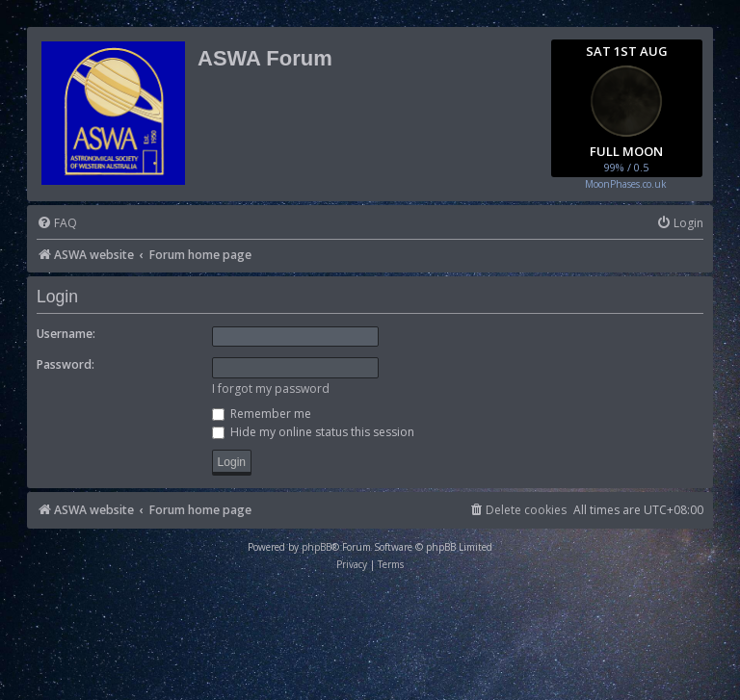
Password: (66, 364)
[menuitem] (57, 224)
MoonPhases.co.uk (626, 184)
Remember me (262, 414)
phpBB (317, 547)
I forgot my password (271, 389)
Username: (66, 334)
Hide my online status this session (313, 432)
